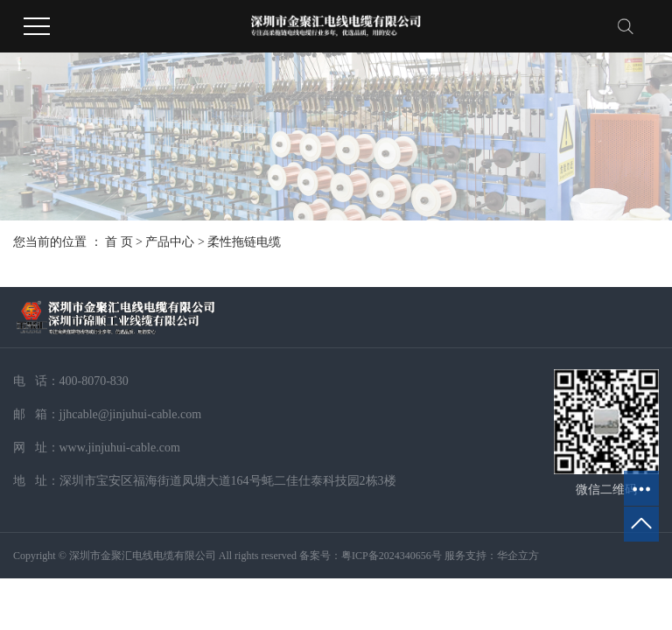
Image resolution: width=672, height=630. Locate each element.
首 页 (119, 242)
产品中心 (170, 242)
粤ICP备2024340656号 (392, 556)
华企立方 (518, 556)
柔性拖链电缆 (244, 242)
